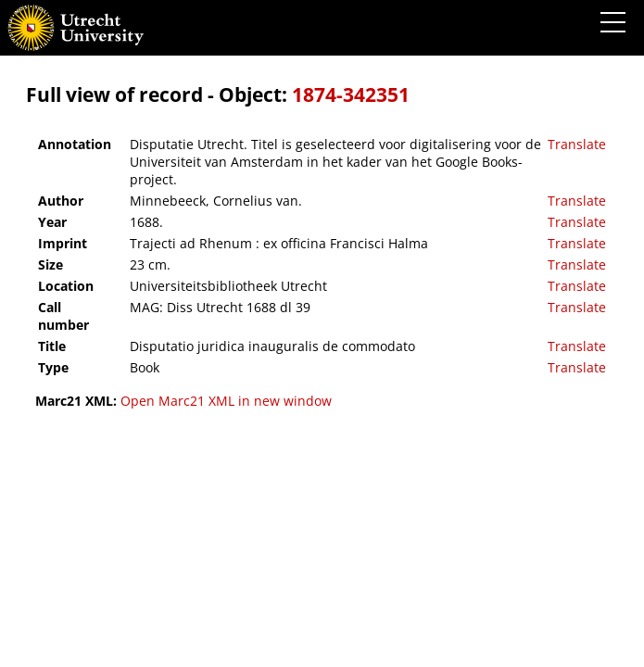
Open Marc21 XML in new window (226, 401)
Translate (577, 144)
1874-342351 (351, 94)
